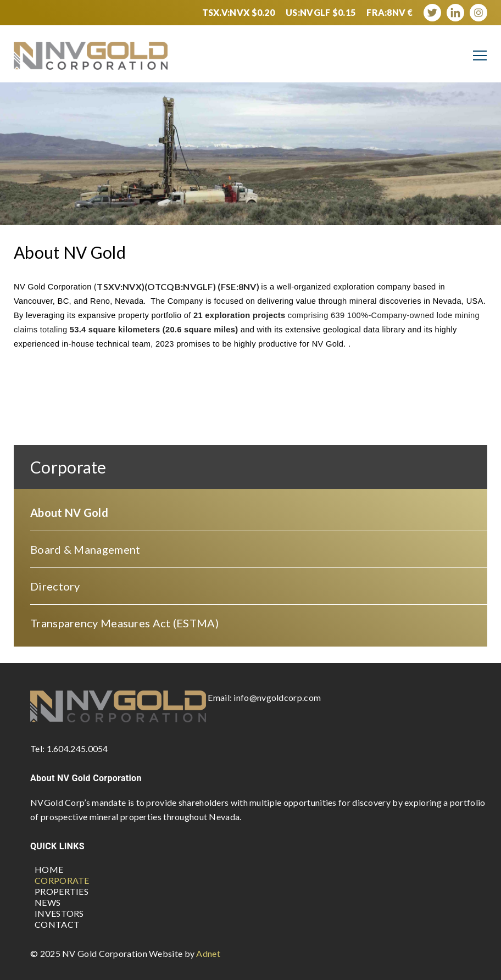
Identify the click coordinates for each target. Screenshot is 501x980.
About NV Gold (69, 513)
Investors (59, 913)
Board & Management (85, 549)
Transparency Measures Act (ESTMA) (124, 623)
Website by (185, 953)
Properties (62, 891)
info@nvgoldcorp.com (277, 697)
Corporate (62, 880)
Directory (55, 586)
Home (49, 869)
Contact (57, 924)
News (48, 902)
